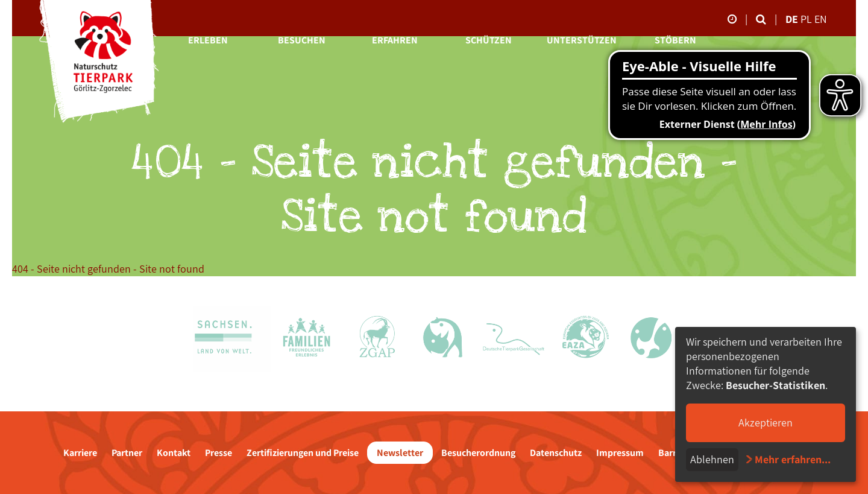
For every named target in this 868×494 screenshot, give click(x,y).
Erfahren (395, 40)
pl (807, 19)
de (792, 19)
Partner (127, 453)
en (821, 19)
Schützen (489, 40)
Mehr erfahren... (793, 459)
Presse (219, 453)
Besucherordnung (478, 453)
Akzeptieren (766, 423)
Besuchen (302, 40)
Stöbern (675, 40)
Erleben (208, 40)
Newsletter (400, 453)
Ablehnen (712, 459)
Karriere (80, 453)
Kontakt (174, 453)
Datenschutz (556, 453)
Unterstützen (582, 40)
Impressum (620, 453)
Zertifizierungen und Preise (303, 453)
